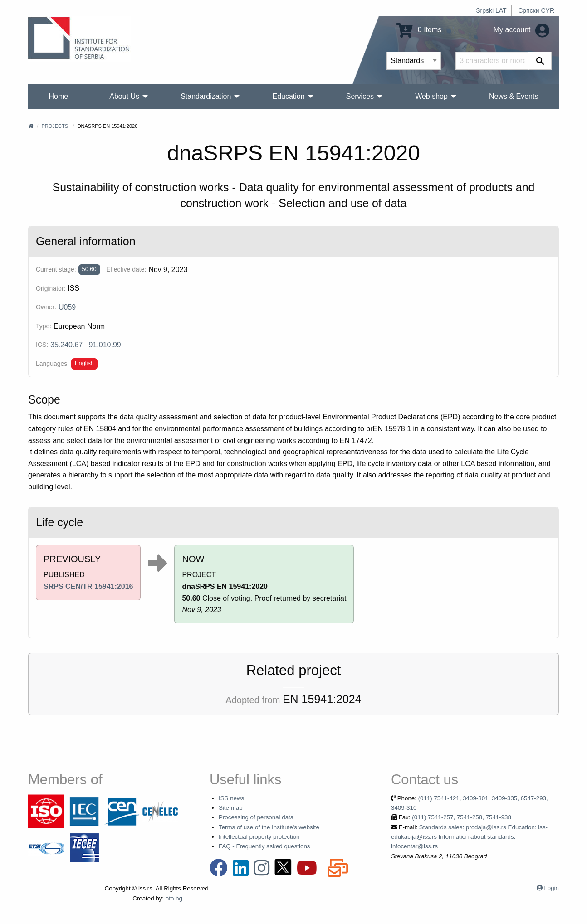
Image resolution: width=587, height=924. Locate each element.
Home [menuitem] (59, 96)
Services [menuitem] (360, 96)
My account (521, 30)
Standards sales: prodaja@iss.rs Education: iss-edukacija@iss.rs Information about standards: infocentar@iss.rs (469, 837)
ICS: (42, 345)
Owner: (46, 307)
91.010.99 (105, 345)
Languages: (52, 364)
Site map (231, 808)
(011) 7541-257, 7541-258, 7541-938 (462, 817)
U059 (67, 307)
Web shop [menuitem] (431, 96)
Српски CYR (536, 10)
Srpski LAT (491, 10)
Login (551, 888)
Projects (55, 126)
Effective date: (126, 269)
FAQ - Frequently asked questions (264, 846)
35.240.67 (66, 345)
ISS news (231, 798)
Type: (44, 326)
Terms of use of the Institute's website (269, 827)
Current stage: (56, 269)
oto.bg (174, 898)
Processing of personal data (256, 817)
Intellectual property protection (259, 837)
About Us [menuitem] (124, 96)
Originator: (51, 288)
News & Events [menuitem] (514, 96)
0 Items (419, 30)
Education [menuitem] (288, 96)
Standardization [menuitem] (206, 96)
